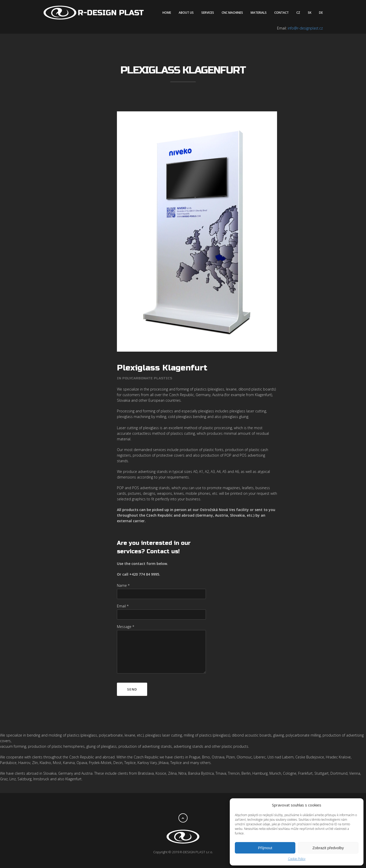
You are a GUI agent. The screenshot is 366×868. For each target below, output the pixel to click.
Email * (123, 599)
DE (321, 13)
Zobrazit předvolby (328, 848)
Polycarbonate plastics (147, 371)
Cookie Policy (297, 859)
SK (310, 13)
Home (167, 13)
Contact (281, 13)
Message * (126, 619)
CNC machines (232, 13)
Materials (259, 13)
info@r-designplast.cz (305, 28)
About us (186, 13)
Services (208, 13)
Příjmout (265, 848)
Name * (123, 578)
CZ (298, 13)
